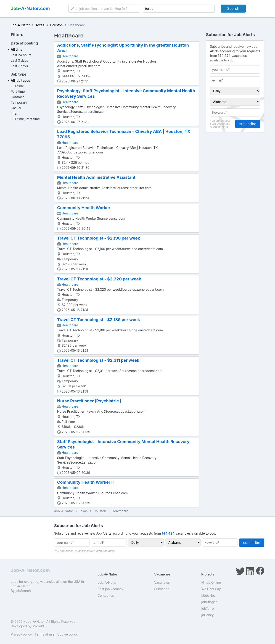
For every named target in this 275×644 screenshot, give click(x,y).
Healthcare (70, 56)
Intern (15, 113)
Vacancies (162, 582)
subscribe (248, 124)
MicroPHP (40, 626)
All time (17, 49)
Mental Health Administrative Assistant (96, 177)
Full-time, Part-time (25, 119)
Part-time (18, 91)
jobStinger (209, 602)
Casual (16, 108)
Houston (56, 25)
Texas (40, 25)
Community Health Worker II (85, 482)
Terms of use (45, 634)
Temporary (19, 102)
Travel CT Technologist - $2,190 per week (99, 238)
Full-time (17, 86)
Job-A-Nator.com (30, 570)
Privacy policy (21, 634)
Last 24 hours (21, 55)
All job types (20, 80)
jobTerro (208, 608)
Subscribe (162, 589)
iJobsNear (209, 595)
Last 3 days (19, 60)
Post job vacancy (110, 589)
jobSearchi (24, 591)
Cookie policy (68, 634)
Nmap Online (211, 582)
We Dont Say (211, 589)
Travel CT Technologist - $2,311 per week (98, 360)
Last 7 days (19, 66)
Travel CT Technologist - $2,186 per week (99, 320)
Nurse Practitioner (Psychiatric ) (89, 401)
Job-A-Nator (20, 25)
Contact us (106, 595)
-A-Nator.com (30, 8)
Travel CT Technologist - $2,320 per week (99, 279)
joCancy (208, 615)
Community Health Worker (84, 208)
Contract (17, 97)
